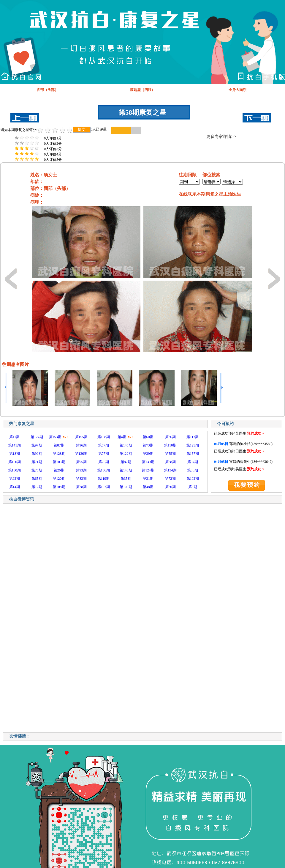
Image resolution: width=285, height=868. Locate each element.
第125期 (193, 445)
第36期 (170, 437)
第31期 (148, 479)
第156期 (104, 470)
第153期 (55, 437)
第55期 (170, 454)
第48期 (148, 487)
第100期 (126, 487)
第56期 (193, 470)
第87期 (59, 445)
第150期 (15, 470)
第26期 (59, 470)
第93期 (81, 470)
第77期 (104, 454)
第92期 (15, 479)
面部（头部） (47, 90)
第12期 (37, 487)
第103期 (59, 462)
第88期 (170, 462)
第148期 (126, 470)
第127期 (37, 437)
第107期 (104, 487)
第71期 (37, 462)
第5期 (193, 487)
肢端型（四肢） (142, 90)
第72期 (170, 479)
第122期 (126, 454)
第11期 (15, 437)
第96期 (81, 445)
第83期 (81, 479)
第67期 (104, 445)
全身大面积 (237, 90)
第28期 (81, 487)
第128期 (59, 454)
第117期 (193, 437)
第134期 (170, 470)
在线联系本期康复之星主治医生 (210, 194)
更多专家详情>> (221, 137)
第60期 (148, 437)
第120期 (59, 479)
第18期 (15, 454)
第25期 (104, 462)
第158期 (104, 437)
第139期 (148, 462)
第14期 (15, 487)
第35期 (126, 479)
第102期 (193, 479)
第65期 (37, 479)
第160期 (15, 462)
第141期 (15, 445)
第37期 (193, 462)
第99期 (37, 454)
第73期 (148, 445)
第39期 (148, 454)
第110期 (170, 445)
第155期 (81, 437)
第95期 (81, 462)
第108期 (59, 487)
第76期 (37, 470)
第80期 (170, 487)
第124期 (148, 470)
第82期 (126, 462)
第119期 (104, 479)
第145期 (126, 445)
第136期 (81, 454)
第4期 (122, 437)
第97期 (37, 445)
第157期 (193, 454)
